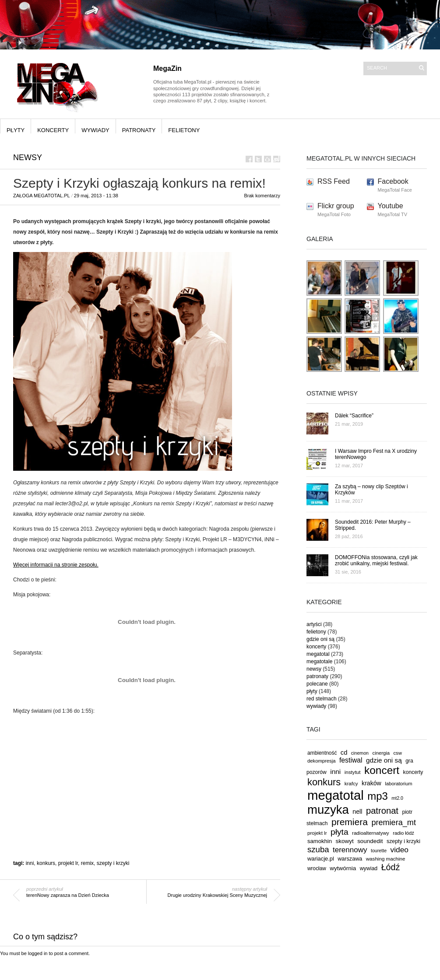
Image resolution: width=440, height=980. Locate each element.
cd (344, 752)
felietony (184, 130)
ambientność (322, 753)
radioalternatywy (371, 833)
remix (87, 863)
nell (357, 812)
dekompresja (322, 761)
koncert (382, 770)
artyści (314, 624)
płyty (16, 130)
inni (30, 863)
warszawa (350, 859)
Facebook (393, 181)
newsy (28, 157)
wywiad (369, 868)
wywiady (95, 130)
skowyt (345, 841)
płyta (340, 832)
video (400, 850)
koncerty (53, 130)
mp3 (378, 796)
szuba (318, 849)
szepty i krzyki (113, 863)
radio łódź (403, 833)
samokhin (320, 841)
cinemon (360, 753)
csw (397, 753)
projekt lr (68, 863)
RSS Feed (334, 181)
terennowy (350, 850)
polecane (317, 684)
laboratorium (399, 784)
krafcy (351, 783)
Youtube (391, 206)
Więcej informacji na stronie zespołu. (56, 565)
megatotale (319, 661)
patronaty (139, 130)
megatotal (318, 654)
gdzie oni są (320, 639)
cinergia (381, 753)
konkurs (46, 863)
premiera (350, 822)
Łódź (391, 867)
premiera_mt (394, 822)
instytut (353, 772)
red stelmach (322, 699)
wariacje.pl (321, 859)
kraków (371, 783)
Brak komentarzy (262, 196)
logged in (38, 953)
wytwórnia (343, 868)
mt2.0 (397, 798)
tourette (379, 850)
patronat (382, 811)
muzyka (328, 810)
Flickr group (336, 206)
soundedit (370, 841)
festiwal (351, 760)
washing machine (386, 859)
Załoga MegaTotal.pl (42, 196)
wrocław (317, 868)
